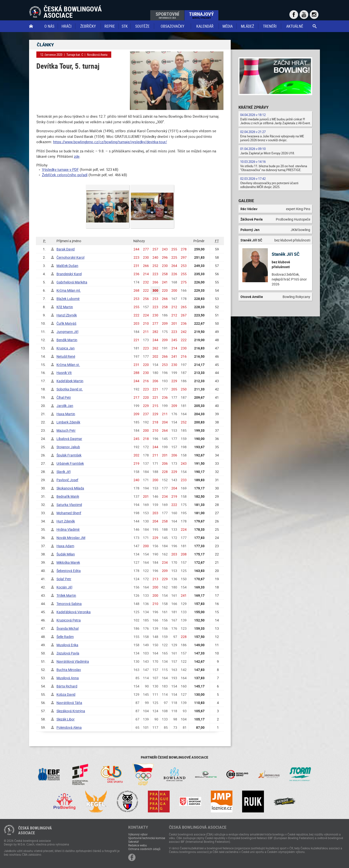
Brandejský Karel (69, 274)
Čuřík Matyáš (66, 323)
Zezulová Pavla (68, 653)
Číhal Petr (64, 397)
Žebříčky (88, 26)
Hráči (67, 26)
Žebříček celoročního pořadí (65, 175)
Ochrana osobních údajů (144, 849)
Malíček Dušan (67, 266)
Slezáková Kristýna (71, 711)
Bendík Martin (67, 340)
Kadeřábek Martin (70, 381)
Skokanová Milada (70, 488)
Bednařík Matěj (68, 496)
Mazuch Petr (66, 430)
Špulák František (69, 455)
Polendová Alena (69, 727)
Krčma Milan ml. (69, 290)
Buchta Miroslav (69, 670)
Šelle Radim (65, 637)
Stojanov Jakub (68, 447)
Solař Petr (64, 579)
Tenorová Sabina (69, 604)
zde (77, 156)
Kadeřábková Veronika (74, 612)
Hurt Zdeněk (66, 521)
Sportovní (167, 15)
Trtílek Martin (66, 595)
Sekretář (134, 842)
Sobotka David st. (70, 389)
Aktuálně (295, 26)
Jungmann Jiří (67, 332)
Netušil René (66, 356)
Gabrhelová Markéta (72, 282)
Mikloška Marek (68, 562)
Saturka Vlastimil (69, 505)
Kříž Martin (65, 307)
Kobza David (66, 694)
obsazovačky (172, 26)
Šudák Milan (66, 554)
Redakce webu (138, 845)
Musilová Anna (68, 678)
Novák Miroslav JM (71, 538)
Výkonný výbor (138, 834)
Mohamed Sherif (69, 513)
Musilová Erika (67, 645)
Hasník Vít (64, 373)
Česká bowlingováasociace (35, 830)
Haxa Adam (65, 546)
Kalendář (205, 26)
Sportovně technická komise (147, 838)
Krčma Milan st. (68, 365)
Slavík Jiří (63, 472)
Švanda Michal (67, 628)
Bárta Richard (67, 686)
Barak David (66, 249)
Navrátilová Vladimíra (73, 661)
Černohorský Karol (70, 257)
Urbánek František (70, 463)
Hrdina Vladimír (68, 529)
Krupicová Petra (69, 620)
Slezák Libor (66, 719)
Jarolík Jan (65, 406)
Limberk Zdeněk (68, 422)
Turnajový (201, 15)
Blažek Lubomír (68, 299)
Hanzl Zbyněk (67, 315)
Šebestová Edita (69, 571)
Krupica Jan (66, 348)
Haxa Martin (66, 414)
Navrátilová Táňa (69, 703)
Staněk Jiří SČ (286, 254)
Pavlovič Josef (67, 480)
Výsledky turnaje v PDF (60, 169)
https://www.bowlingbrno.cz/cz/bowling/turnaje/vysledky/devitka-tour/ (110, 142)
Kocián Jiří (64, 587)
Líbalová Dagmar (69, 439)
